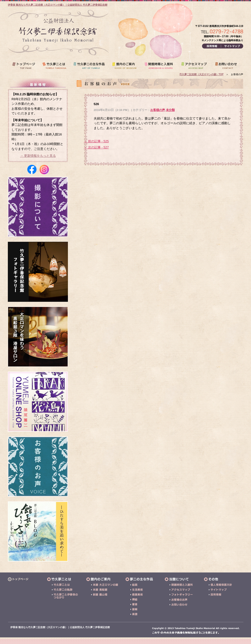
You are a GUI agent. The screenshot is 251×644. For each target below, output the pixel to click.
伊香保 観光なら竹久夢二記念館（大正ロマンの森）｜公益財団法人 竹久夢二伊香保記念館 (58, 5)
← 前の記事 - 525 (96, 141)
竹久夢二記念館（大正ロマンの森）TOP (201, 74)
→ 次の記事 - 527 (96, 147)
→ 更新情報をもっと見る (38, 156)
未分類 (170, 110)
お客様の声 (158, 110)
